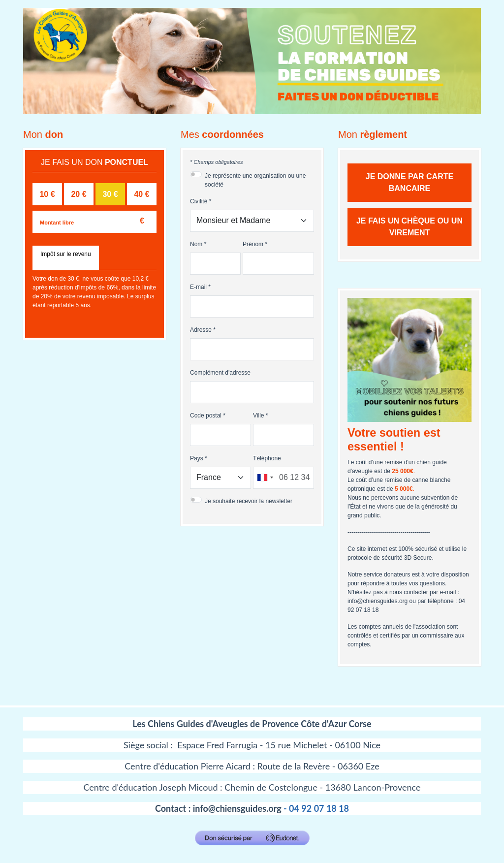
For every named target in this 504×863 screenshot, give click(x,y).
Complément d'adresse (220, 373)
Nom (196, 244)
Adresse (201, 330)
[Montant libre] (94, 222)
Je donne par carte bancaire (409, 182)
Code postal (206, 416)
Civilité (199, 201)
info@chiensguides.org (237, 808)
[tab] (66, 258)
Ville (258, 416)
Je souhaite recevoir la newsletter (249, 501)
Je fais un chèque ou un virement (409, 227)
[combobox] (265, 478)
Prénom (253, 244)
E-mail (198, 287)
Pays (197, 458)
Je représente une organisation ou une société (255, 180)
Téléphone (267, 458)
